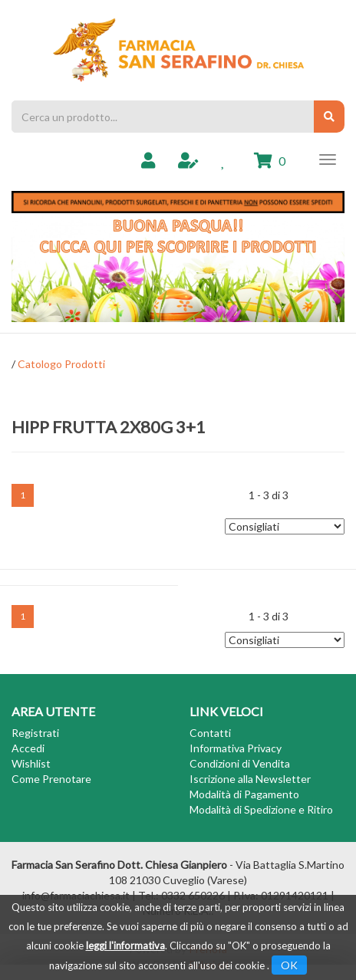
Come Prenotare (51, 779)
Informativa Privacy (236, 748)
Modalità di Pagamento (244, 794)
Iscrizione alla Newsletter (250, 779)
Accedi (28, 748)
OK (289, 965)
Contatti (210, 733)
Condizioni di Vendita (240, 763)
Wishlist (31, 763)
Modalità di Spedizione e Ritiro (261, 809)
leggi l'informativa (125, 945)
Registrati (35, 733)
